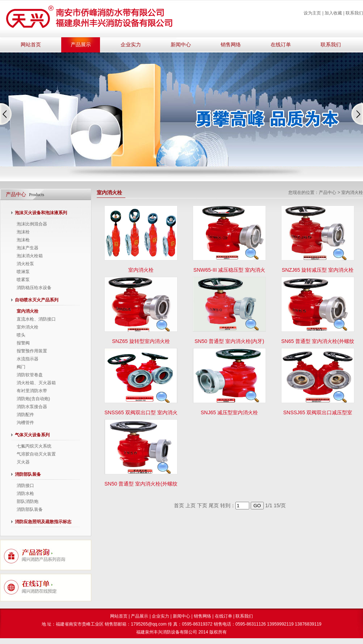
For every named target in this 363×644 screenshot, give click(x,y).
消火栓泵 (25, 264)
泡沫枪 (23, 240)
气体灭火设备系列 (32, 435)
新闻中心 (181, 45)
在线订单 (281, 45)
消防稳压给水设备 (34, 288)
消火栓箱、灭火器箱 (36, 383)
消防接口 (25, 486)
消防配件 (25, 415)
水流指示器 (28, 359)
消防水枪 (25, 493)
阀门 (21, 367)
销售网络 (231, 45)
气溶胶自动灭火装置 (36, 454)
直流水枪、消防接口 (36, 319)
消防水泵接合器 (32, 407)
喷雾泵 (23, 280)
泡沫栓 (23, 232)
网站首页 (31, 45)
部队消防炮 (28, 501)
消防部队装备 (28, 474)
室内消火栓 (28, 311)
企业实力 (131, 45)
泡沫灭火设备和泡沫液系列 (41, 213)
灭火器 (23, 462)
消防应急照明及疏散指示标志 (43, 522)
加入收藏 (333, 13)
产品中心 (327, 192)
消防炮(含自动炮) (33, 399)
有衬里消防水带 (32, 391)
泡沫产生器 (28, 248)
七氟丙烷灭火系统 (34, 446)
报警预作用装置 (32, 351)
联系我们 (354, 13)
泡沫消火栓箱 (30, 256)
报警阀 (23, 343)
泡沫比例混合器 (32, 224)
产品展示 (81, 45)
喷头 (21, 335)
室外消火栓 (28, 327)
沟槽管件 (25, 423)
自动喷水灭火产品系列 (37, 300)
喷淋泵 (23, 272)
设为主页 (312, 13)
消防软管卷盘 (30, 375)
